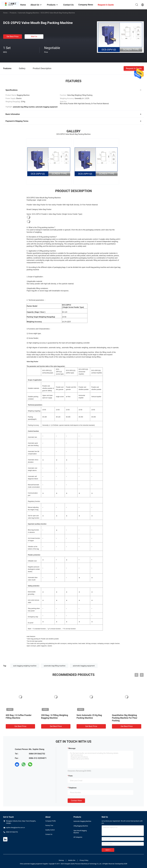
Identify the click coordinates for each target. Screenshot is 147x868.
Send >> (108, 850)
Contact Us (49, 834)
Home (5, 13)
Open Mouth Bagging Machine (80, 832)
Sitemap (61, 860)
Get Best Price (13, 36)
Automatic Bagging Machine (29, 13)
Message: (72, 748)
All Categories (78, 837)
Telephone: (73, 788)
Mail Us (34, 36)
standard (91, 425)
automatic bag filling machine (55, 666)
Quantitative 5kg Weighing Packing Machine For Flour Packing (125, 718)
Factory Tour (49, 825)
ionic (29, 600)
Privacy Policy (84, 860)
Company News (86, 5)
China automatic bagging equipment (31, 864)
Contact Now (76, 801)
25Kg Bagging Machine (81, 826)
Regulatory (31, 501)
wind (33, 600)
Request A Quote (134, 68)
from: (71, 776)
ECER (125, 864)
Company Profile (51, 821)
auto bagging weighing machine (25, 666)
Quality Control (50, 830)
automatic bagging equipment (84, 666)
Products (13, 13)
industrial (85, 425)
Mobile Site (72, 860)
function (38, 501)
